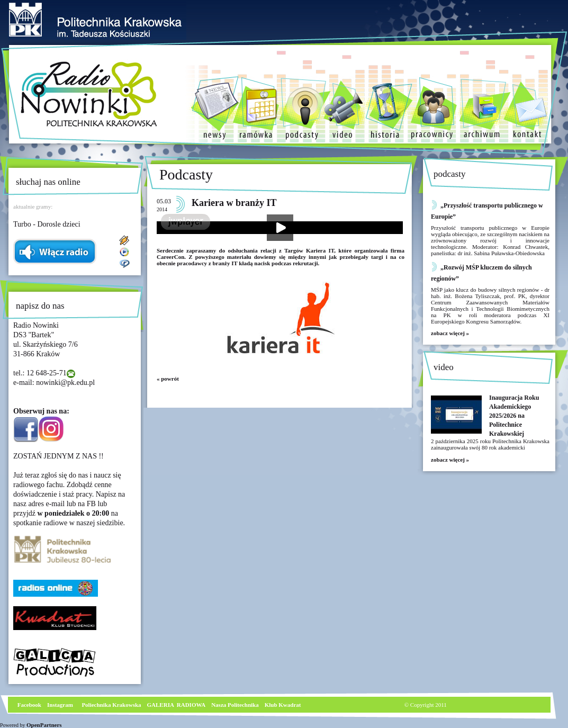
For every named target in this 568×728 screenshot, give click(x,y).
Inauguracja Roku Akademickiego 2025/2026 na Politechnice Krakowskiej (514, 416)
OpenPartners (44, 725)
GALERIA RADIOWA (177, 705)
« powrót (168, 379)
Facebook (29, 705)
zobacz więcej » (450, 333)
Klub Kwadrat (283, 705)
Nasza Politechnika (235, 705)
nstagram (61, 705)
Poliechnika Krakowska (112, 705)
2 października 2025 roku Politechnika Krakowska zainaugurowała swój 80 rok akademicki (490, 444)
